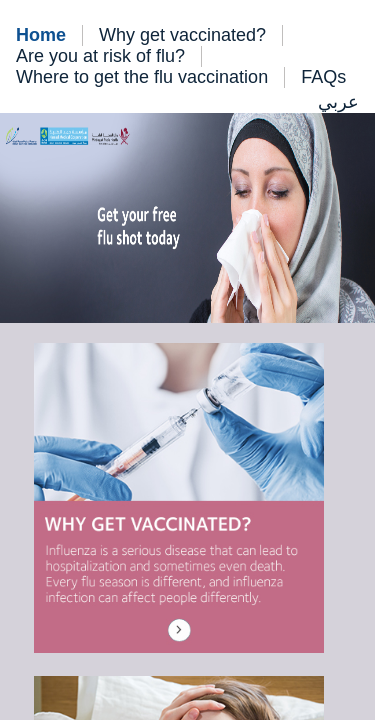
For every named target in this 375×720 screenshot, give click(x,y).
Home (41, 35)
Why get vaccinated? (182, 35)
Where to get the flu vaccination (142, 77)
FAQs (323, 77)
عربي (338, 102)
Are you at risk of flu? (100, 56)
